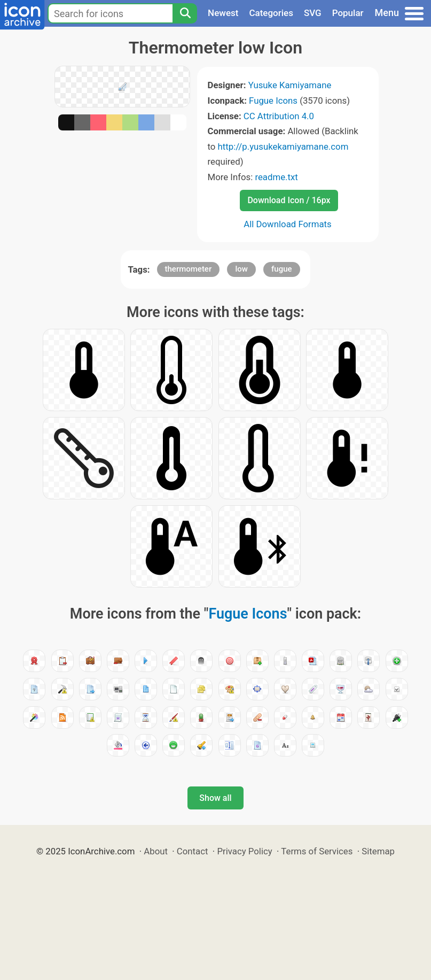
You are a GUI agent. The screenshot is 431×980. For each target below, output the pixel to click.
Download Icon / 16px (289, 200)
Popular (348, 13)
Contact (193, 851)
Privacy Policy (244, 851)
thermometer (189, 269)
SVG (313, 13)
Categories (271, 13)
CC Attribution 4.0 (279, 116)
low (241, 269)
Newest (223, 13)
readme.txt (276, 177)
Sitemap (378, 851)
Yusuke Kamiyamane (290, 85)
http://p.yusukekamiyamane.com (283, 146)
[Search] (185, 13)
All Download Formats (288, 224)
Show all (215, 798)
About (156, 851)
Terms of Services (317, 851)
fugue (282, 269)
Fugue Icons (273, 101)
